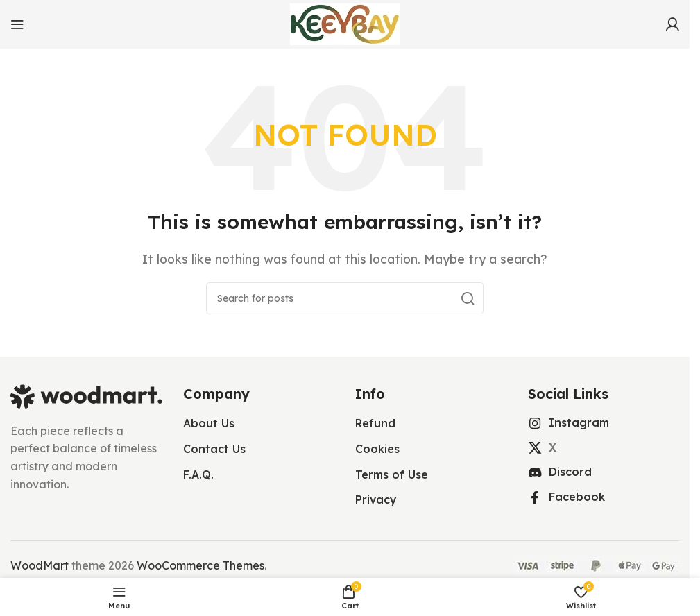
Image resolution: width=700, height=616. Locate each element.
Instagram (579, 422)
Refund (375, 423)
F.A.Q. (198, 474)
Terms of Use (392, 474)
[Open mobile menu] (17, 24)
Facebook (577, 497)
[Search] (345, 298)
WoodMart (40, 565)
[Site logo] (345, 23)
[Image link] (86, 395)
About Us (209, 423)
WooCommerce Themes (200, 565)
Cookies (377, 449)
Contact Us (214, 449)
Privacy (376, 499)
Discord (570, 472)
